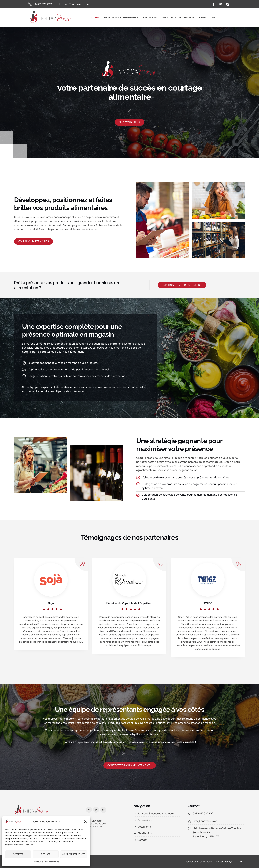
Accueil (95, 17)
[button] (85, 822)
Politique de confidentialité (46, 862)
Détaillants (168, 17)
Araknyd (228, 862)
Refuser (46, 854)
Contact (203, 17)
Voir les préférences (74, 854)
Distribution (187, 17)
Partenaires (150, 17)
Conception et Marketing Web (203, 862)
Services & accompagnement (122, 17)
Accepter (18, 854)
